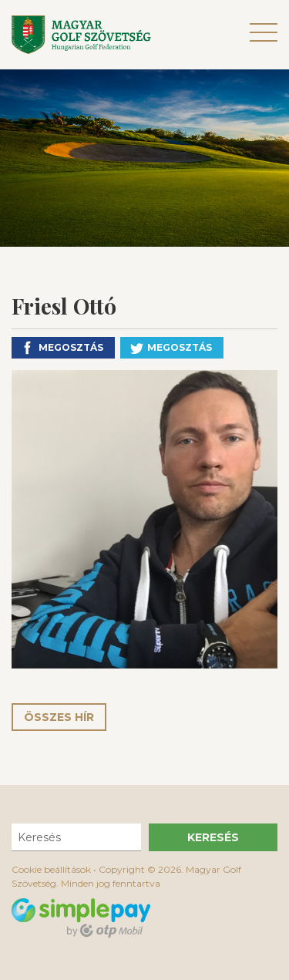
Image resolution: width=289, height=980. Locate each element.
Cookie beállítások (51, 869)
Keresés (213, 837)
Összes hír (59, 717)
